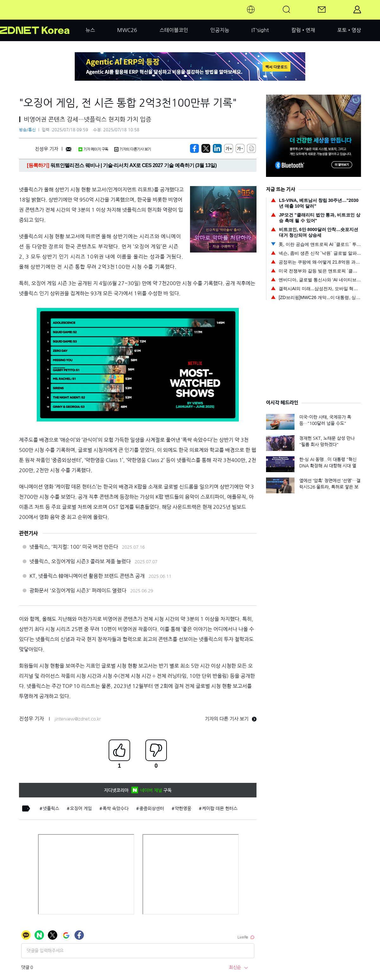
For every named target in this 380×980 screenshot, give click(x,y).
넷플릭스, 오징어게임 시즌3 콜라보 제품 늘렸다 (80, 561)
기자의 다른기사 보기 (133, 149)
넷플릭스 (51, 808)
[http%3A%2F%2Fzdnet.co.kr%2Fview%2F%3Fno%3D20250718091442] (217, 148)
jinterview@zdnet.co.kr (78, 719)
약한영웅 (183, 808)
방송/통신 (27, 130)
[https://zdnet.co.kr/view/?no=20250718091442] (194, 148)
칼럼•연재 (303, 30)
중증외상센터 (152, 808)
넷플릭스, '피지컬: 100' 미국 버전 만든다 (74, 547)
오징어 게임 (81, 808)
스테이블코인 (174, 30)
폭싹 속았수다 (116, 808)
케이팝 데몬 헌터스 (220, 808)
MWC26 (127, 30)
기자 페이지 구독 (93, 149)
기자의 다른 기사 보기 (231, 719)
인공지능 (220, 30)
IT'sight (260, 30)
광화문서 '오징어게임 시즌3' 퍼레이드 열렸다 (78, 590)
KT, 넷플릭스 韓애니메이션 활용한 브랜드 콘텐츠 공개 (87, 576)
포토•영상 (349, 30)
